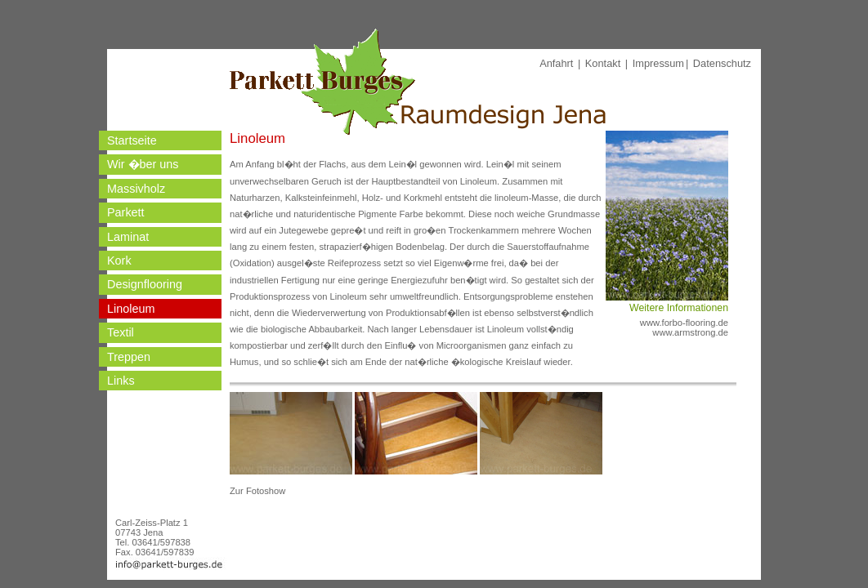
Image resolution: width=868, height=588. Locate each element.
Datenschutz (722, 63)
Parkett (126, 212)
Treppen (129, 357)
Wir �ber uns (143, 164)
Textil (121, 332)
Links (121, 381)
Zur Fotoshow (257, 491)
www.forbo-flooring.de (684, 323)
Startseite (132, 140)
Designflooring (145, 284)
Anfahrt (556, 63)
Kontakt (603, 63)
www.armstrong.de (690, 332)
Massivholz (136, 189)
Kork (119, 261)
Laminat (128, 237)
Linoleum (131, 309)
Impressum (658, 63)
